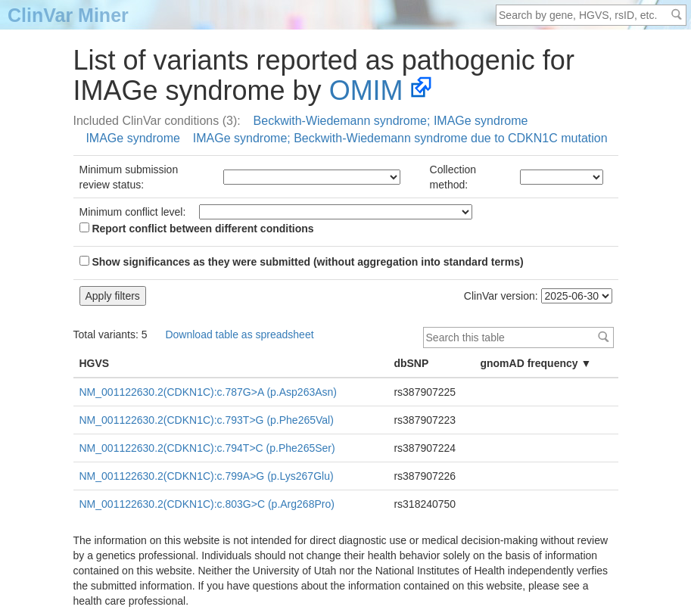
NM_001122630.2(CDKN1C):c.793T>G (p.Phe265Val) (207, 420)
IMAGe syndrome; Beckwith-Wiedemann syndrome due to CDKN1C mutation (400, 138)
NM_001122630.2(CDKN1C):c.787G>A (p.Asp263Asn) (209, 392)
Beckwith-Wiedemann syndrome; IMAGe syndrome (391, 121)
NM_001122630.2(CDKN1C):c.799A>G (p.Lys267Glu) (207, 476)
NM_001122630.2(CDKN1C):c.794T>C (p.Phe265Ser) (207, 448)
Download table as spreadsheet (239, 334)
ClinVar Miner (68, 15)
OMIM (366, 90)
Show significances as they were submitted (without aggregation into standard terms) (302, 262)
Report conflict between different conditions (197, 229)
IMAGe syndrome (132, 138)
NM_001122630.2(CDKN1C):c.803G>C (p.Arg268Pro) (207, 504)
